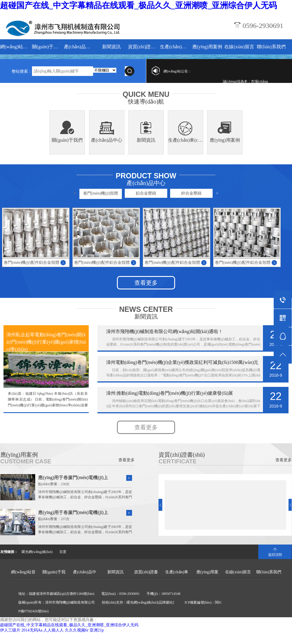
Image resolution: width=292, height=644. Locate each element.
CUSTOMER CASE (26, 461)
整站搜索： (22, 71)
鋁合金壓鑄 (146, 193)
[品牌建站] (166, 602)
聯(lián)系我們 (271, 47)
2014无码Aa (32, 630)
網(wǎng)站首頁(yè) (15, 47)
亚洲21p (97, 630)
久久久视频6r (77, 630)
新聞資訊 (111, 47)
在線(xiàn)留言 (239, 47)
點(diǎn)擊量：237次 (54, 519)
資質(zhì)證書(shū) (143, 47)
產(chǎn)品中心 (79, 47)
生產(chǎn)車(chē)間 (175, 47)
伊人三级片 (10, 630)
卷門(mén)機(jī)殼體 (101, 193)
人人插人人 (54, 630)
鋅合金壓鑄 (191, 193)
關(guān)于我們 (47, 47)
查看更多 (146, 283)
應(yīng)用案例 (207, 47)
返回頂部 (275, 555)
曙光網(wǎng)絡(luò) (37, 552)
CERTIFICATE (178, 461)
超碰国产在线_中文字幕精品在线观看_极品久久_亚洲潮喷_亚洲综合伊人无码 (138, 5)
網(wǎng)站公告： (177, 71)
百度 (63, 552)
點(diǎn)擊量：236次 (54, 484)
